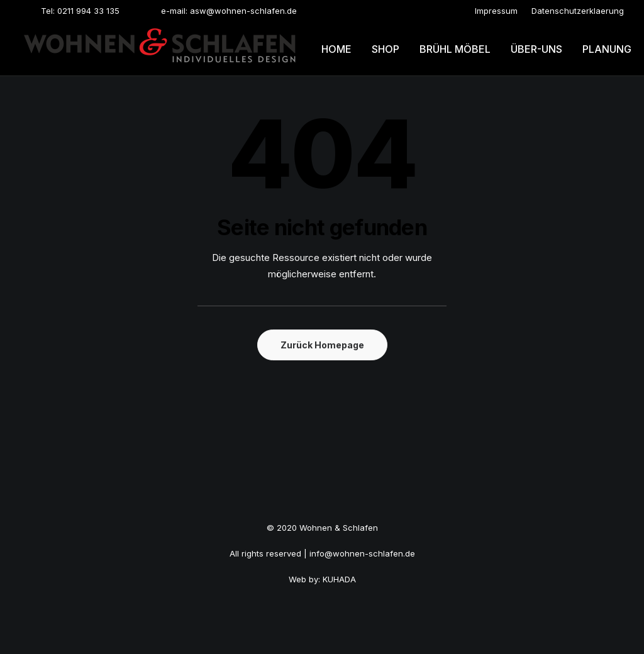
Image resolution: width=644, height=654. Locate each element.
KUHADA (339, 579)
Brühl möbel (455, 49)
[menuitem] (496, 11)
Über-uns (536, 49)
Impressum (496, 11)
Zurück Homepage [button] (322, 345)
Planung (607, 49)
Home (336, 49)
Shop (386, 49)
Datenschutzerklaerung (578, 11)
